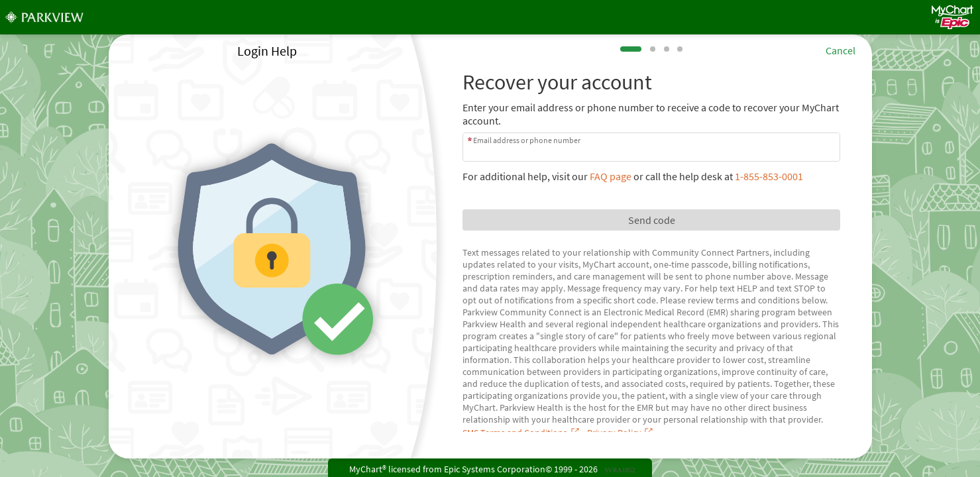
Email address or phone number (527, 140)
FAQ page (611, 176)
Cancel (841, 50)
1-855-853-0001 (769, 176)
